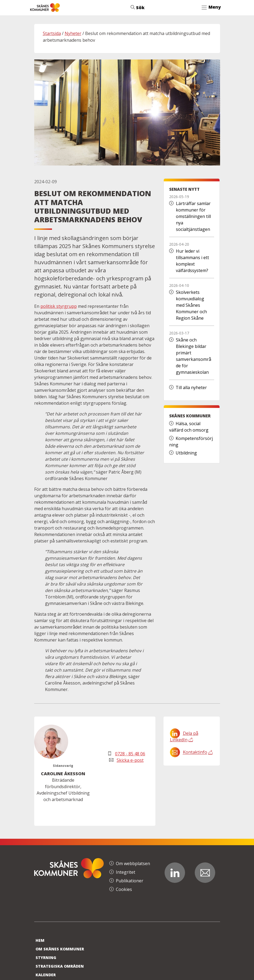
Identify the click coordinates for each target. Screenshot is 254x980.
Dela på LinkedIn (184, 736)
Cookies (124, 889)
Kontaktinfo (195, 752)
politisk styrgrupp (59, 306)
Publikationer (130, 881)
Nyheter (73, 33)
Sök (138, 8)
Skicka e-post (130, 760)
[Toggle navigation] (211, 8)
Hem (40, 940)
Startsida (52, 33)
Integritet (126, 872)
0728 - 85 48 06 (130, 754)
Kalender (46, 975)
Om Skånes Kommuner (60, 949)
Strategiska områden (60, 966)
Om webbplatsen (133, 863)
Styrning (46, 958)
